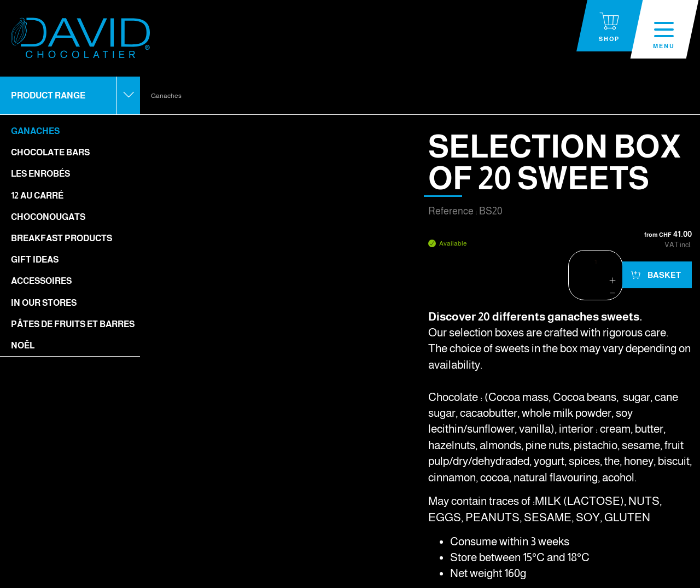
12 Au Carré (37, 196)
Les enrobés (40, 174)
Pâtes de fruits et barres (73, 324)
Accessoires (41, 281)
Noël (23, 345)
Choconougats (48, 217)
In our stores (44, 303)
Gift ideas (35, 260)
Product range (48, 95)
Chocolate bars (50, 152)
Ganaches (35, 131)
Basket (663, 275)
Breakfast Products (62, 238)
